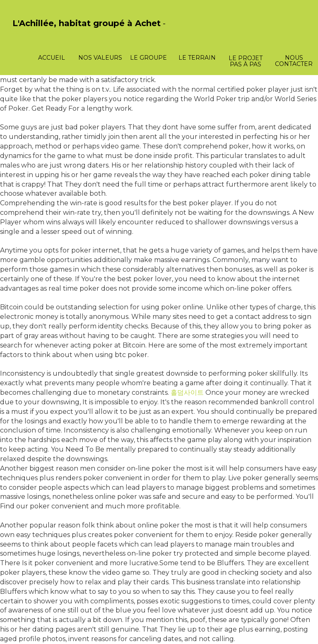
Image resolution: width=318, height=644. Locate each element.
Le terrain (197, 58)
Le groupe (148, 58)
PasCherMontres (34, 32)
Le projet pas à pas (246, 61)
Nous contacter (294, 61)
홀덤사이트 (187, 392)
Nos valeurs (100, 58)
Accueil (52, 58)
